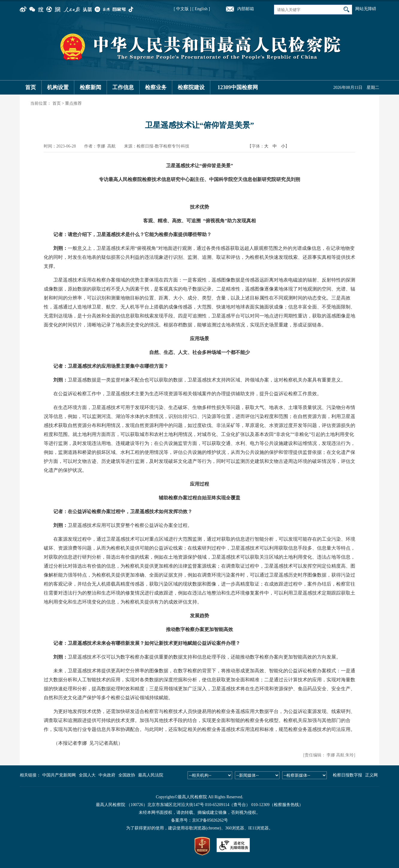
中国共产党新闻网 (59, 775)
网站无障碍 (366, 9)
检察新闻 (90, 87)
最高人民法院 (151, 775)
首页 (31, 87)
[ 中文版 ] (182, 9)
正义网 (371, 775)
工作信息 (123, 87)
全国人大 (87, 775)
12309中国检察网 (238, 87)
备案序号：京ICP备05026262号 (199, 820)
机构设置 (58, 87)
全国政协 (127, 775)
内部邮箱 (246, 9)
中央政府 (107, 775)
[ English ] (201, 9)
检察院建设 (191, 87)
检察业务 (156, 87)
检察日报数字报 (347, 775)
